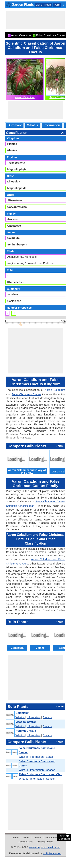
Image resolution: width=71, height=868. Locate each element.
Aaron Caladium (25, 97)
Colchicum (22, 713)
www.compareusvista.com (45, 847)
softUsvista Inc (52, 853)
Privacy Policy (45, 842)
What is (33, 125)
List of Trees (43, 5)
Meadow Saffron (26, 722)
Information (52, 125)
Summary (15, 125)
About (26, 838)
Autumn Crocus (26, 731)
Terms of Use (26, 842)
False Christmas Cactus (26, 394)
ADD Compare (64, 837)
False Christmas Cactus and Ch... (41, 774)
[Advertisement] (35, 20)
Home (16, 838)
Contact (37, 838)
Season (47, 717)
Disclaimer (51, 838)
